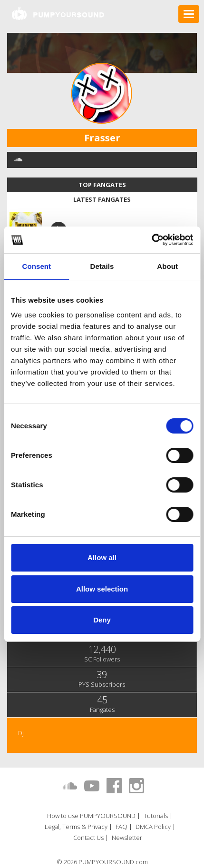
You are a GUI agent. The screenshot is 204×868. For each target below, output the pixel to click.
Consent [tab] (36, 266)
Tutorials (156, 816)
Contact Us (88, 838)
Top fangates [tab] (102, 185)
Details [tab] (102, 266)
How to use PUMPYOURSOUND (91, 816)
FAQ (121, 827)
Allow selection (102, 589)
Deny (102, 620)
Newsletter (127, 838)
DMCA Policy (153, 827)
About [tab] (167, 266)
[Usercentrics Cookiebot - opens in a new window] (151, 240)
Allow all (102, 557)
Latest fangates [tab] (102, 199)
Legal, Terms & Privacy (76, 827)
